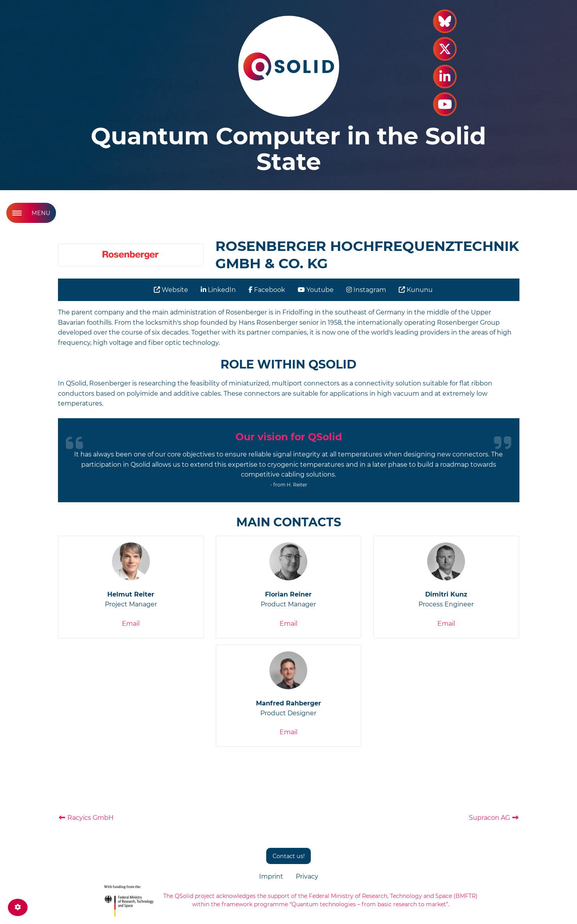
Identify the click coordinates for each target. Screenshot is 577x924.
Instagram (366, 290)
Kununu (416, 290)
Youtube (316, 290)
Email (131, 624)
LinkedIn (218, 290)
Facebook (267, 290)
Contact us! (289, 856)
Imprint (271, 876)
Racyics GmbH (86, 818)
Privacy (307, 876)
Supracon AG (494, 818)
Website (171, 290)
